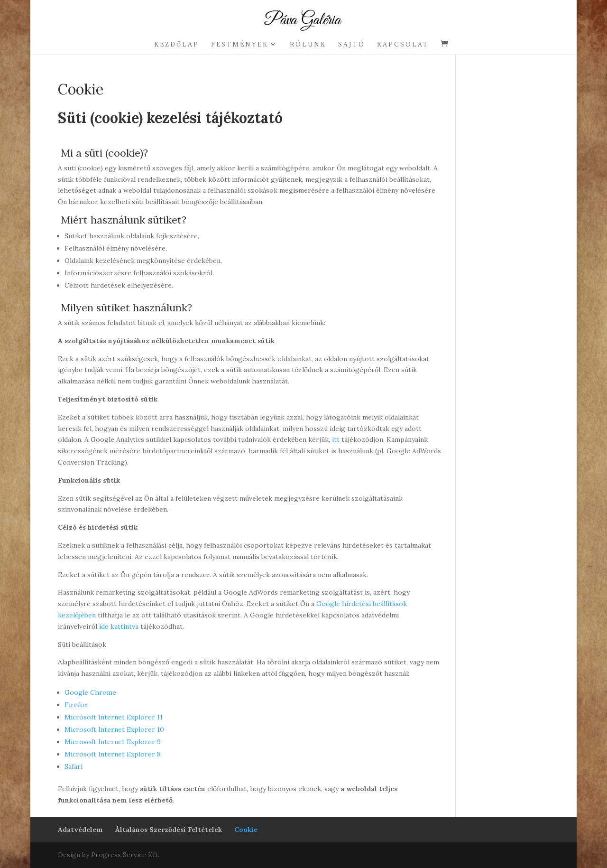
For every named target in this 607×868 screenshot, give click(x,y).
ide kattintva (119, 626)
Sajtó (352, 44)
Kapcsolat (403, 44)
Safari (74, 766)
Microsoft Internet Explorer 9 (113, 742)
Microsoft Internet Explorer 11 (114, 717)
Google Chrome (90, 692)
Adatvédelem (80, 830)
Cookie (246, 830)
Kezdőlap (177, 44)
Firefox (76, 705)
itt (336, 439)
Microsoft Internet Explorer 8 (113, 754)
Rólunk (308, 44)
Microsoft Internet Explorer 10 (114, 729)
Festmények (240, 44)
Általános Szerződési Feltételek (169, 830)
